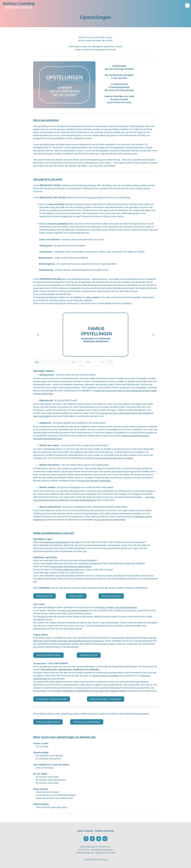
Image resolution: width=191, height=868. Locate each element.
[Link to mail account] (105, 839)
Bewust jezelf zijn (45, 596)
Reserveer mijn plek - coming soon (106, 699)
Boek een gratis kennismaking (87, 722)
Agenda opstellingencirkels (48, 655)
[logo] (19, 5)
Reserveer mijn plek (89, 655)
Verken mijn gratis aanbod (48, 722)
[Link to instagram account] (86, 839)
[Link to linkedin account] (99, 839)
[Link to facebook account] (92, 839)
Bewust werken (76, 596)
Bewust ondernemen (111, 596)
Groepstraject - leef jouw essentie (52, 699)
